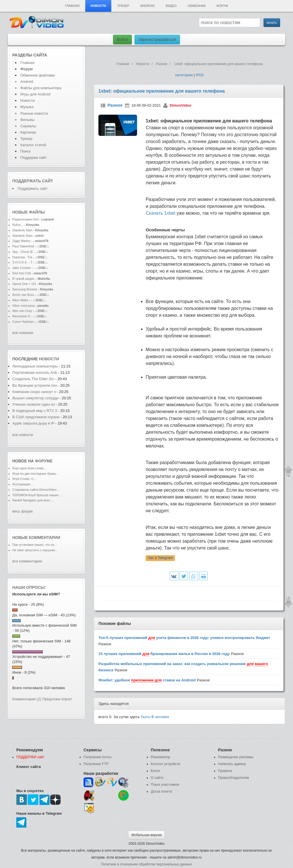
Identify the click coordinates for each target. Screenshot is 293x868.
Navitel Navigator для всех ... (33, 500)
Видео (171, 6)
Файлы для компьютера (41, 88)
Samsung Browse (25, 289)
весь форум (22, 511)
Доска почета (161, 791)
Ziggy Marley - (22, 241)
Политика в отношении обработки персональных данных (146, 864)
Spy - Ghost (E (23, 252)
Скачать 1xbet (161, 213)
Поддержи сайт (33, 158)
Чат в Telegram (160, 558)
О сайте (157, 778)
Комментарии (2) (27, 699)
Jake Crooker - (23, 268)
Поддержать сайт (33, 181)
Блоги (156, 771)
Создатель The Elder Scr (33, 379)
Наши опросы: (29, 587)
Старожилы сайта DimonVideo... (36, 490)
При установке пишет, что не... (35, 545)
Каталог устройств (165, 764)
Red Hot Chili (22, 273)
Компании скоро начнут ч (34, 392)
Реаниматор (161, 757)
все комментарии (27, 561)
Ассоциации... (22, 484)
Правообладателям (233, 778)
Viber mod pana (23, 306)
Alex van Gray (23, 311)
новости (49, 359)
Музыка (27, 107)
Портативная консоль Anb (35, 373)
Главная (72, 6)
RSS (200, 75)
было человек (155, 717)
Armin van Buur (23, 295)
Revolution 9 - (22, 316)
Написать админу (232, 764)
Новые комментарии (36, 537)
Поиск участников (165, 785)
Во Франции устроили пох (35, 385)
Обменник (197, 6)
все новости (23, 435)
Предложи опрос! (57, 699)
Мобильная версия (146, 835)
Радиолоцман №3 (25, 219)
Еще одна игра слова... (29, 468)
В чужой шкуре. (24, 279)
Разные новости (34, 113)
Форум (222, 6)
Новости (98, 6)
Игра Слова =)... (24, 479)
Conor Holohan (23, 322)
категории (184, 75)
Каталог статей (33, 145)
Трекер (123, 6)
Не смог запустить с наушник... (35, 550)
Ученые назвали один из (34, 404)
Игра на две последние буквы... (35, 474)
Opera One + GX (24, 284)
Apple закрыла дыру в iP (33, 423)
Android (148, 6)
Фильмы (27, 120)
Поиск (25, 151)
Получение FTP (96, 764)
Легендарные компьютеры (36, 366)
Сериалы (28, 126)
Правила (225, 771)
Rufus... (18, 225)
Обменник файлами (38, 75)
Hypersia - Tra (22, 257)
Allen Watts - (22, 300)
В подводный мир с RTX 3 (35, 411)
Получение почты (98, 757)
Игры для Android (35, 94)
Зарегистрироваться (157, 40)
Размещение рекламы (236, 757)
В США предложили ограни (36, 417)
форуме (44, 461)
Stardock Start (22, 230)
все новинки (23, 333)
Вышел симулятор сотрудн (35, 398)
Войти (122, 40)
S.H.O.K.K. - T (22, 262)
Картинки (28, 132)
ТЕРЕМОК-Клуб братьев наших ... (37, 495)
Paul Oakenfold (23, 246)
